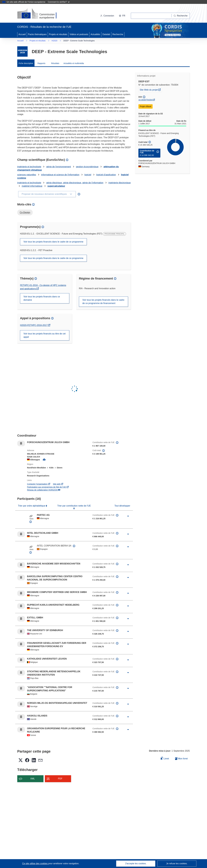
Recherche (118, 34)
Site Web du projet (151, 89)
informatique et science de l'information (60, 175)
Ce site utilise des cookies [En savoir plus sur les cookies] (35, 864)
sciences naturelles (27, 175)
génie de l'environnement (59, 167)
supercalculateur (56, 186)
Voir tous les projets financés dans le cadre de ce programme (53, 242)
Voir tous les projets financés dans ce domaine (42, 298)
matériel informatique (32, 186)
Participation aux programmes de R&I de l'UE (48, 487)
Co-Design (25, 212)
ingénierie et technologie (29, 167)
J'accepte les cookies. (136, 864)
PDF (60, 779)
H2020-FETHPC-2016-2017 (35, 325)
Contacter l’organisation (39, 484)
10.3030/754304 (145, 100)
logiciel (88, 175)
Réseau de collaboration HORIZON (44, 490)
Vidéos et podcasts (79, 34)
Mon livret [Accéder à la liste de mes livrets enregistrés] (181, 759)
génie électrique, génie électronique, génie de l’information (75, 183)
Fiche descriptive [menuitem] (26, 63)
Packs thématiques (37, 34)
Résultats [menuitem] (55, 63)
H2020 (54, 41)
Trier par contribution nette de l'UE (74, 506)
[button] (122, 16)
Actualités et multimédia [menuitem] (74, 63)
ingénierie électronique (120, 183)
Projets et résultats (58, 34)
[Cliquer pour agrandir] (128, 516)
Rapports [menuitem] (41, 63)
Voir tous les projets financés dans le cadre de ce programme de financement (103, 302)
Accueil (22, 34)
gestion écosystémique (87, 167)
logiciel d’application (106, 175)
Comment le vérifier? (59, 2)
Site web (58, 484)
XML (33, 779)
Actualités (95, 34)
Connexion (107, 16)
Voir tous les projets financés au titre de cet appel (45, 335)
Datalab (106, 34)
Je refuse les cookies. (177, 864)
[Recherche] (181, 16)
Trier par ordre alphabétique (32, 506)
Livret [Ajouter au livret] (165, 758)
